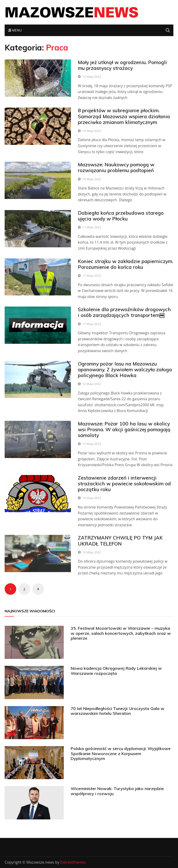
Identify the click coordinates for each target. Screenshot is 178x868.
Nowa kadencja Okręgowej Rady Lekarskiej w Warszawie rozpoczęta (116, 671)
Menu (15, 30)
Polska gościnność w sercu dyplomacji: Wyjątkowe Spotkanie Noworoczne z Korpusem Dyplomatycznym (121, 753)
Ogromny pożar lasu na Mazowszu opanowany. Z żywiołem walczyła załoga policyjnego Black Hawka (125, 369)
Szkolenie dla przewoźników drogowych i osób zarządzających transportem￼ (124, 312)
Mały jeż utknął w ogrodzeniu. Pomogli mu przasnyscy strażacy (122, 65)
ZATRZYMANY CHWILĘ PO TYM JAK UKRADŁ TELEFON (120, 541)
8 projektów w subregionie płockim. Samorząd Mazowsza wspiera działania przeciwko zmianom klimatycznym (124, 116)
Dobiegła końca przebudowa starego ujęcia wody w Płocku (121, 216)
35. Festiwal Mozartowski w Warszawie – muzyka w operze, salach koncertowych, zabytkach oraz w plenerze (121, 633)
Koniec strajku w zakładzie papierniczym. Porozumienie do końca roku (126, 264)
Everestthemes (73, 862)
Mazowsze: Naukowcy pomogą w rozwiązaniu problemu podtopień (116, 167)
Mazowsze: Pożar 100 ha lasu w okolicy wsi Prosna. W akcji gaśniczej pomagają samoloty (124, 429)
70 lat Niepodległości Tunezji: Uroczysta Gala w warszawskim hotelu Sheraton (118, 711)
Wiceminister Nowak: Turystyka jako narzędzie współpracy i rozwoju (117, 791)
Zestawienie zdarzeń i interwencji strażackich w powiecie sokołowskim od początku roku (124, 484)
